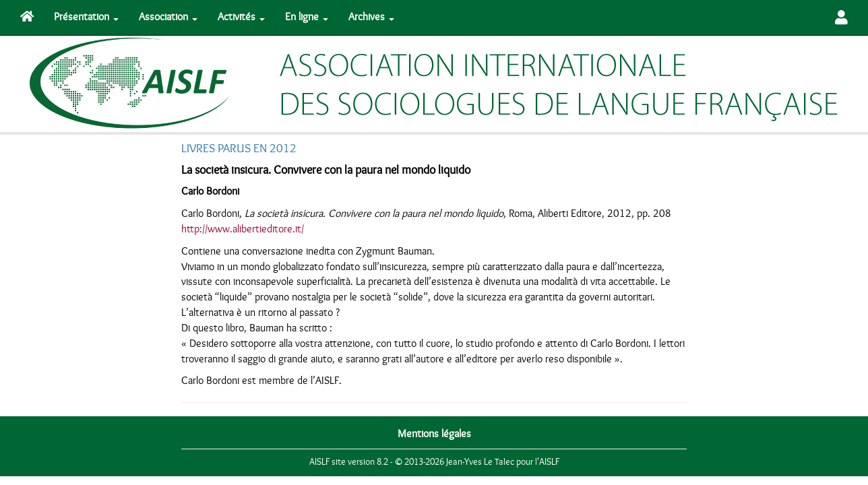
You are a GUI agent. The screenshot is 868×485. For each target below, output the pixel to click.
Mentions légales (434, 434)
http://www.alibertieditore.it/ (243, 229)
